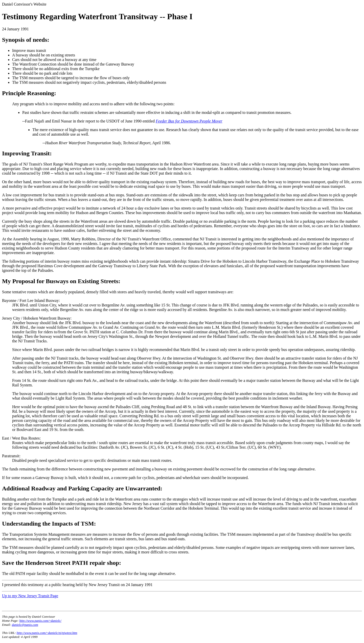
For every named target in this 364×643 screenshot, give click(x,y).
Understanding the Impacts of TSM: (49, 524)
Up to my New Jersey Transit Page (30, 596)
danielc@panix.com (25, 625)
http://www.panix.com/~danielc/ (40, 621)
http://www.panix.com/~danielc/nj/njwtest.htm (47, 633)
